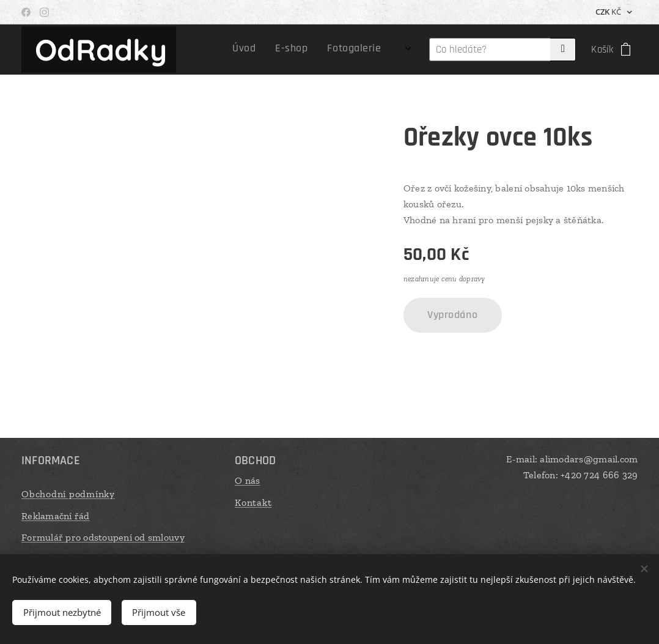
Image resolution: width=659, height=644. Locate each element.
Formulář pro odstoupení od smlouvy (103, 537)
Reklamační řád (56, 515)
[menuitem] (328, 50)
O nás (247, 480)
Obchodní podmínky (68, 494)
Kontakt (253, 502)
